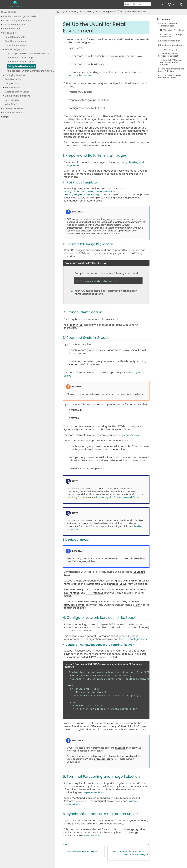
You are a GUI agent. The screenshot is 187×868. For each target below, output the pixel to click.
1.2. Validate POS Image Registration (171, 36)
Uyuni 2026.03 (9, 12)
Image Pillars (12, 84)
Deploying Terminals (16, 75)
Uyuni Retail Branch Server (21, 62)
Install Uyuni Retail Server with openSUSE (28, 54)
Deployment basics (94, 792)
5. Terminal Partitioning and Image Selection (171, 70)
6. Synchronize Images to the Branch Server (170, 77)
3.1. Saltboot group (169, 50)
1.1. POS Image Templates (172, 30)
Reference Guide (12, 29)
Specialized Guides (13, 113)
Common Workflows (14, 109)
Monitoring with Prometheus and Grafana (119, 497)
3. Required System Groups (171, 45)
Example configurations (133, 639)
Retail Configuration (15, 49)
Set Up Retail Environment (21, 66)
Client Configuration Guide (17, 21)
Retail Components (15, 37)
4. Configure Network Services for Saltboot (168, 55)
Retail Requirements (15, 41)
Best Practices (12, 100)
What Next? (11, 104)
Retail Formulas (13, 79)
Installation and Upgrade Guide (20, 16)
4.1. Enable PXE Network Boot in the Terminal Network (171, 62)
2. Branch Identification (169, 41)
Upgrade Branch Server (17, 92)
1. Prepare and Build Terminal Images (167, 25)
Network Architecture (16, 45)
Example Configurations (18, 96)
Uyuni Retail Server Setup (20, 58)
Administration (13, 88)
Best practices (92, 835)
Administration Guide (14, 25)
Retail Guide (9, 33)
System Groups (130, 435)
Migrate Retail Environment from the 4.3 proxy (30, 71)
